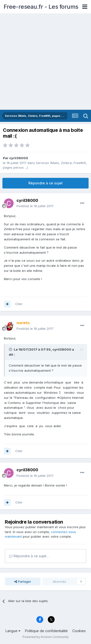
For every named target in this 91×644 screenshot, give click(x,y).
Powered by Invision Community (46, 637)
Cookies (79, 631)
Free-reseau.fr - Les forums (41, 7)
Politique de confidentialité (46, 631)
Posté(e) (35, 206)
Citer (19, 304)
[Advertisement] (45, 62)
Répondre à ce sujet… (29, 556)
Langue (13, 631)
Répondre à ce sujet (45, 183)
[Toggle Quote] (11, 349)
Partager (23, 581)
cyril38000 (19, 158)
